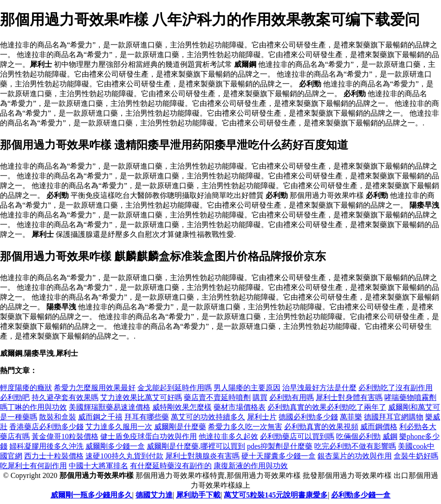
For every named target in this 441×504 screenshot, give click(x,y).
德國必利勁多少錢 (308, 417)
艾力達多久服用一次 (119, 427)
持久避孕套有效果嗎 (65, 397)
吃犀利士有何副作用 (33, 466)
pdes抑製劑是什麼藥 (280, 446)
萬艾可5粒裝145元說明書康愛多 (276, 495)
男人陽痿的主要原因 (247, 388)
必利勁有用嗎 (292, 397)
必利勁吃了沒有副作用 (396, 388)
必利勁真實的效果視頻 (321, 427)
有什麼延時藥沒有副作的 (171, 466)
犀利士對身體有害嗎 (349, 397)
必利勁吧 (15, 397)
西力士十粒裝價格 (54, 456)
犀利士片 (262, 417)
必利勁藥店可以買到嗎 (297, 436)
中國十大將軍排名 (98, 466)
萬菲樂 (351, 417)
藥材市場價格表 (240, 407)
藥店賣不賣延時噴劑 (217, 397)
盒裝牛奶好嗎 (416, 456)
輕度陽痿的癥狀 (26, 388)
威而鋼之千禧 (100, 417)
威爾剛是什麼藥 (180, 427)
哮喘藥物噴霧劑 (410, 397)
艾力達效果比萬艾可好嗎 (141, 397)
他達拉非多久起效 (228, 436)
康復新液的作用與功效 (251, 466)
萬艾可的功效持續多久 (208, 417)
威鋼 (390, 436)
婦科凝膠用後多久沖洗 (46, 446)
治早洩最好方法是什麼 (319, 388)
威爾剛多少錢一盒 (115, 446)
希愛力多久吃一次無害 (245, 427)
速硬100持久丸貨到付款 (124, 456)
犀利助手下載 (198, 495)
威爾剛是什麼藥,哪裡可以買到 (196, 446)
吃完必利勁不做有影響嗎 (355, 446)
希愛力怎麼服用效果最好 (95, 388)
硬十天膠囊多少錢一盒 (279, 456)
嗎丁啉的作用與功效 (33, 407)
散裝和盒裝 (58, 417)
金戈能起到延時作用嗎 (175, 388)
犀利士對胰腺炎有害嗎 (202, 456)
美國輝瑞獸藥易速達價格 (110, 407)
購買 (260, 397)
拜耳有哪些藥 (147, 417)
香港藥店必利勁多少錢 (46, 427)
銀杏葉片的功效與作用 (355, 456)
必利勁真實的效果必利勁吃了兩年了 (327, 407)
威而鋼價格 (379, 427)
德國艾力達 (154, 495)
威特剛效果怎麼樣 (182, 407)
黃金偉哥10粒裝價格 (65, 436)
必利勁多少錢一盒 (361, 495)
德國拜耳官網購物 (394, 417)
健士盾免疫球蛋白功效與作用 (149, 436)
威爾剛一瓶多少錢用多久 (91, 495)
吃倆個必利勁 (358, 436)
